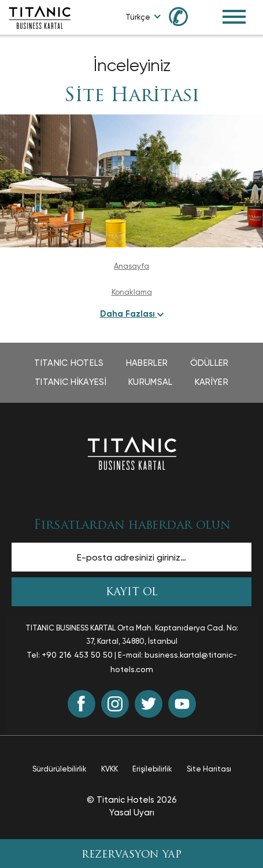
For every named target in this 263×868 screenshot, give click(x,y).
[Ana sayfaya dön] (132, 452)
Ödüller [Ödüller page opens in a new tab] (210, 363)
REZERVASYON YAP (131, 855)
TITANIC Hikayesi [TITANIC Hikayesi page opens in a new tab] (71, 382)
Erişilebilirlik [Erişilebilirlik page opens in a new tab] (152, 769)
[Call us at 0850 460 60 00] (185, 16)
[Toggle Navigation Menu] (234, 17)
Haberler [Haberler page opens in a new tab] (147, 363)
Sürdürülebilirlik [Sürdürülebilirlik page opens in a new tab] (60, 769)
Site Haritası (132, 97)
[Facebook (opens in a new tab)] (82, 704)
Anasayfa (131, 266)
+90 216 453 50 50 (77, 655)
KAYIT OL (132, 593)
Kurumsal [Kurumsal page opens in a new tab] (150, 382)
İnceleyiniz (132, 65)
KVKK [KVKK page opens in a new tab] (110, 769)
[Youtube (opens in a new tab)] (182, 704)
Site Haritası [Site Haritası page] (209, 769)
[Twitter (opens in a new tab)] (149, 704)
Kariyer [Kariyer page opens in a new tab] (212, 382)
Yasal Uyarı (132, 813)
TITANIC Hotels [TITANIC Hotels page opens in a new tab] (69, 363)
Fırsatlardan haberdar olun (132, 526)
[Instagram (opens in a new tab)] (115, 704)
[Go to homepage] (40, 16)
